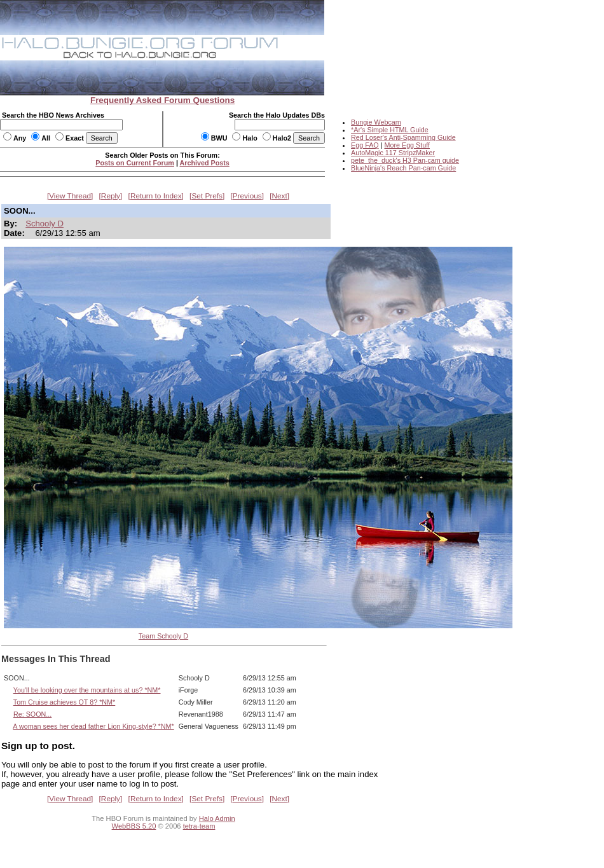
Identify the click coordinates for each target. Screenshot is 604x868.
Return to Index (156, 196)
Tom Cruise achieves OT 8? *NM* (65, 702)
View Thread (70, 196)
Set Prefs (207, 196)
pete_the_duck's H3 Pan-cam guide (405, 160)
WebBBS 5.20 (134, 826)
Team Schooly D (163, 636)
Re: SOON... (32, 714)
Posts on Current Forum (135, 163)
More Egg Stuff (407, 145)
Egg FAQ (365, 145)
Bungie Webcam (376, 122)
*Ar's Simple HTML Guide (390, 130)
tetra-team (199, 826)
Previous (247, 196)
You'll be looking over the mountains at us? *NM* (87, 690)
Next (280, 196)
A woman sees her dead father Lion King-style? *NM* (93, 726)
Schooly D (45, 224)
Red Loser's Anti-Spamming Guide (403, 137)
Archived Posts (205, 163)
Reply (111, 196)
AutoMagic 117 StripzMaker (393, 153)
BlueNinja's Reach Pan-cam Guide (403, 168)
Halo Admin (217, 818)
